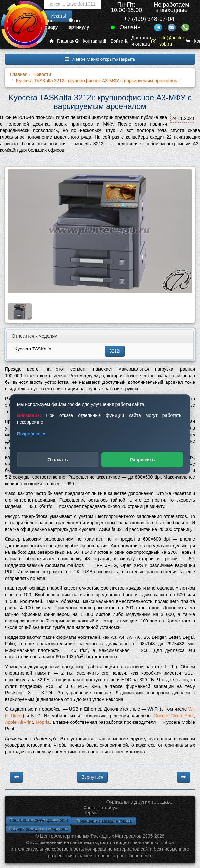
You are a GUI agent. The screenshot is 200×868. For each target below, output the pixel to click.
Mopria (43, 722)
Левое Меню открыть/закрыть (100, 59)
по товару (50, 24)
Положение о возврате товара (104, 821)
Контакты (88, 41)
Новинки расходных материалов (38, 829)
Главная (62, 41)
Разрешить (142, 460)
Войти (113, 41)
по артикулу (79, 24)
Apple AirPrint (19, 722)
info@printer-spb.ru (168, 41)
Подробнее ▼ (32, 434)
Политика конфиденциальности (38, 820)
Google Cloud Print (174, 716)
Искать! (58, 16)
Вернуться (92, 777)
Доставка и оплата (137, 41)
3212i (115, 351)
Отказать (58, 460)
